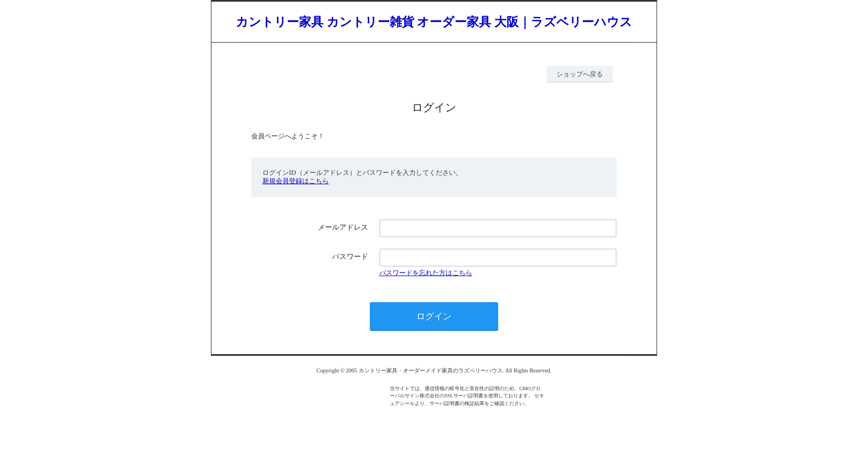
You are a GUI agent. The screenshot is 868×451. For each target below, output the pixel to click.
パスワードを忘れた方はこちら (426, 273)
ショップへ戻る (580, 74)
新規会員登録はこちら (296, 181)
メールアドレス (343, 227)
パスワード (350, 256)
